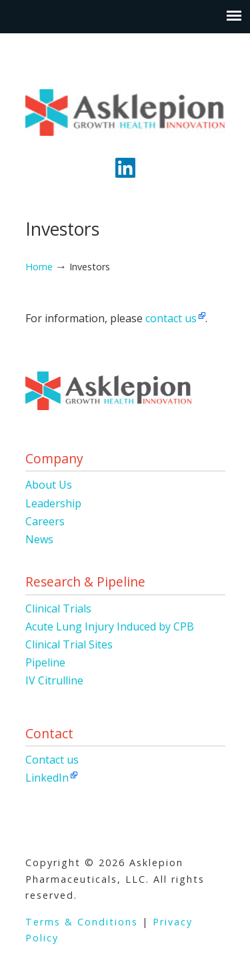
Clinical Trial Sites (69, 644)
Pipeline (45, 662)
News (39, 539)
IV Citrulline (54, 680)
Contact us (52, 760)
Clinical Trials (58, 609)
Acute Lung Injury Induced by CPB (110, 626)
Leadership (53, 503)
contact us (171, 318)
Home (39, 267)
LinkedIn (47, 778)
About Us (49, 485)
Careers (45, 521)
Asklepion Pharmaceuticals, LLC (125, 107)
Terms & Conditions (82, 922)
